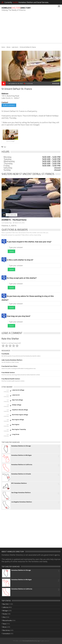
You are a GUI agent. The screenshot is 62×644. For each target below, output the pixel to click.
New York (5, 604)
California (5, 607)
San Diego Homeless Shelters (21, 493)
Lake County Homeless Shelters (12, 360)
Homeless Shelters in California (22, 465)
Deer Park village (17, 400)
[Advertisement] (31, 29)
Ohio (4, 617)
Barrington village (18, 420)
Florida (5, 614)
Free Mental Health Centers (11, 379)
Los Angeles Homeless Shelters (22, 502)
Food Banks (5, 354)
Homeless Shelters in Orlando (21, 474)
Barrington (16, 424)
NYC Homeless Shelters (19, 483)
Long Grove (16, 434)
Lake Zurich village (18, 390)
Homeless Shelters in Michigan (21, 455)
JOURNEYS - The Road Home (14, 220)
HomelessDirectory (16, 8)
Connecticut (6, 633)
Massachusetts (7, 620)
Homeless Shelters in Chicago (21, 446)
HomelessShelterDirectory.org (31, 641)
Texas (4, 624)
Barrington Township (19, 429)
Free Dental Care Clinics (9, 366)
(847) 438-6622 (9, 105)
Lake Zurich (15, 47)
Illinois (8, 47)
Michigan (5, 611)
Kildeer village (17, 405)
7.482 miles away (11, 215)
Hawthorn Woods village (20, 410)
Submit (11, 251)
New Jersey (6, 630)
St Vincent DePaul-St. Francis (28, 47)
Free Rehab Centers (8, 372)
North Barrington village (20, 415)
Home (3, 47)
